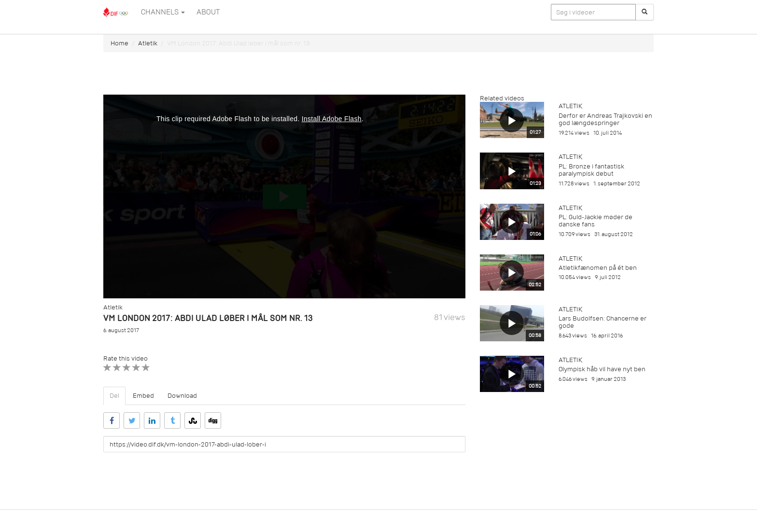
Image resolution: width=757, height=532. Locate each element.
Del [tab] (114, 396)
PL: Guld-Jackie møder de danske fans (596, 221)
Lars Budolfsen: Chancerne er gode (603, 322)
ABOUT (208, 12)
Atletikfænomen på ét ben (598, 268)
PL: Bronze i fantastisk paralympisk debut (591, 170)
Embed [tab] (143, 396)
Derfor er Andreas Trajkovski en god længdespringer (605, 119)
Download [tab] (182, 396)
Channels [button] (163, 12)
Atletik (148, 43)
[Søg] (645, 12)
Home (119, 43)
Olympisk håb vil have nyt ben (602, 369)
